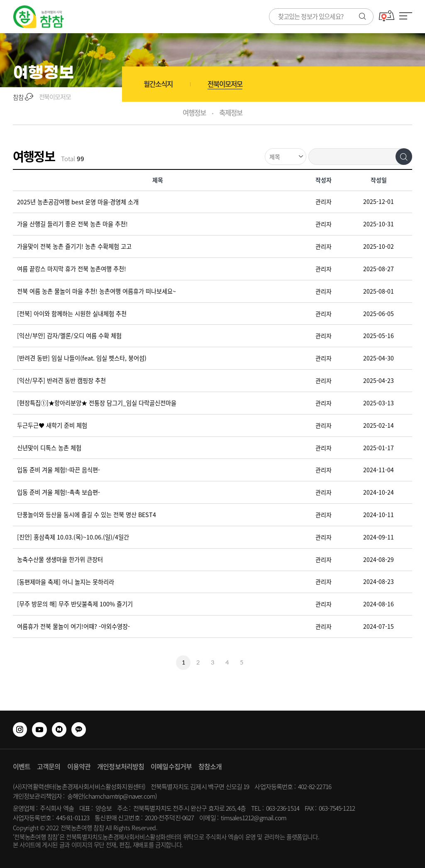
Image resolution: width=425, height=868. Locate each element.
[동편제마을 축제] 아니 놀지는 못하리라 (66, 582)
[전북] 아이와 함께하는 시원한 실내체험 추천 (72, 314)
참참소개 (210, 766)
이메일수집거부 (171, 766)
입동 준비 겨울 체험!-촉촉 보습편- (59, 493)
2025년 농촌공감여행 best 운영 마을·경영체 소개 (78, 202)
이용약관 (79, 766)
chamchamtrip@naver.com (120, 796)
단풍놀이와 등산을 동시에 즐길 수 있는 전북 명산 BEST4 (87, 515)
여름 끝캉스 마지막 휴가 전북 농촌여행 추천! (72, 269)
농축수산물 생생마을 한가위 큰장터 (60, 559)
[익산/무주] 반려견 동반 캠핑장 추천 (61, 381)
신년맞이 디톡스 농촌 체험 (49, 448)
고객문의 (49, 766)
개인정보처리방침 (121, 766)
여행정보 (194, 113)
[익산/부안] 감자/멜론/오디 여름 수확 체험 (69, 336)
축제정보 (231, 113)
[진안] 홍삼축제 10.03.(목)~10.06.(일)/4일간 (73, 537)
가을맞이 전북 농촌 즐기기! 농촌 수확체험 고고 (74, 247)
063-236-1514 (283, 808)
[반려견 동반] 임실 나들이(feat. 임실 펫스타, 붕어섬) (82, 358)
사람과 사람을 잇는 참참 (39, 17)
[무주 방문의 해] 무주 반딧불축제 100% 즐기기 (75, 604)
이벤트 (22, 766)
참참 (23, 97)
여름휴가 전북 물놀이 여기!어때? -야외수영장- (73, 627)
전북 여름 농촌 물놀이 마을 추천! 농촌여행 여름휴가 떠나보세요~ (96, 291)
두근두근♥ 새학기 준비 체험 (52, 425)
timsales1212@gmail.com (254, 818)
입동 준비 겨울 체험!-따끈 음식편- (59, 470)
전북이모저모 (225, 84)
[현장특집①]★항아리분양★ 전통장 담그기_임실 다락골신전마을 (97, 403)
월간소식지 (158, 84)
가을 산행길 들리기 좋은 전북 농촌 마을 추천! (72, 224)
